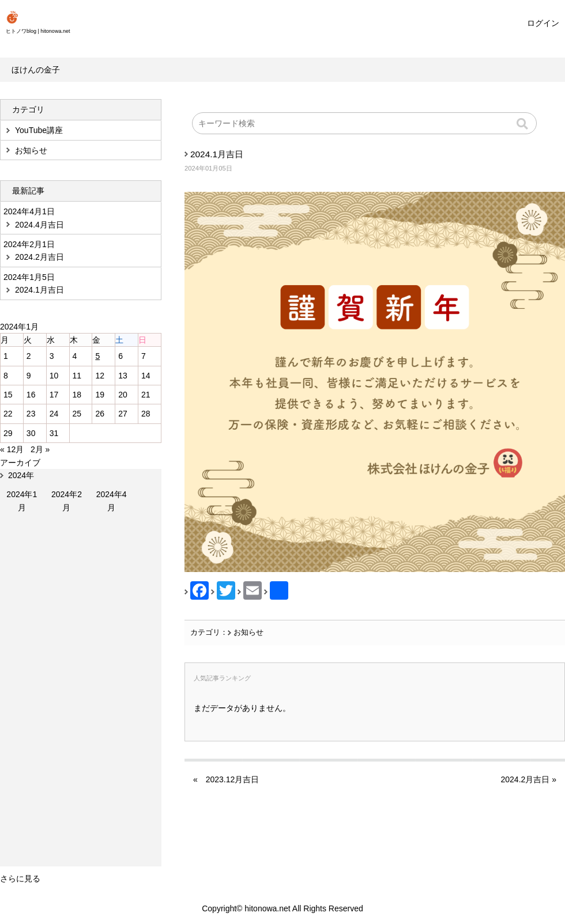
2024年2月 (67, 501)
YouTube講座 (39, 130)
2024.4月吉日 (39, 225)
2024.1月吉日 (217, 154)
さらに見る (20, 878)
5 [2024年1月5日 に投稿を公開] (97, 356)
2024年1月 (22, 501)
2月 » (40, 449)
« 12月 (12, 449)
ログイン (543, 23)
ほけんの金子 (36, 70)
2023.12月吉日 (233, 779)
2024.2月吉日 (525, 779)
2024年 (21, 475)
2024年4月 (112, 501)
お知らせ (248, 633)
